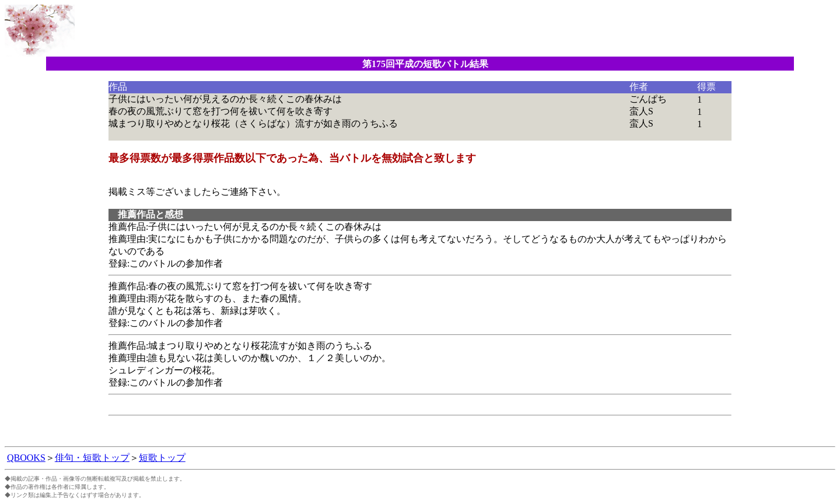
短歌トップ (162, 458)
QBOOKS (26, 458)
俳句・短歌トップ (92, 458)
